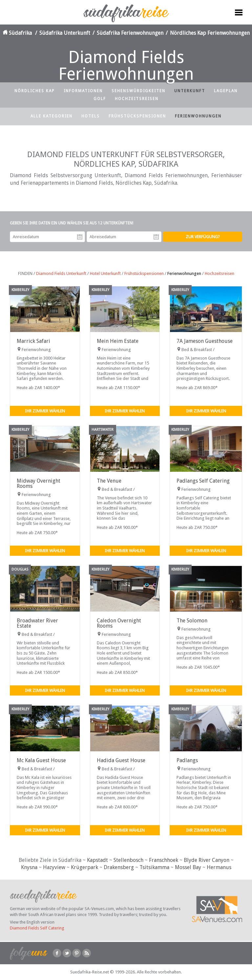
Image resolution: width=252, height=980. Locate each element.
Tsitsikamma (154, 867)
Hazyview (54, 867)
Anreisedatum (80, 237)
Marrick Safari (33, 341)
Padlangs (187, 760)
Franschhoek (164, 860)
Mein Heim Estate (118, 341)
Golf (100, 99)
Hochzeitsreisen (137, 99)
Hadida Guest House (121, 760)
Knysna (29, 867)
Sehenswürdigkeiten (138, 91)
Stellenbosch (128, 860)
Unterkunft (190, 91)
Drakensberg (119, 867)
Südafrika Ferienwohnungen (130, 33)
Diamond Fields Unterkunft (61, 273)
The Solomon (192, 621)
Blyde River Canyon (207, 860)
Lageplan (226, 91)
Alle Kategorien (52, 116)
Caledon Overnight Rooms (119, 623)
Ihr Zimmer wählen (45, 411)
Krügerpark (84, 867)
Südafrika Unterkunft (65, 33)
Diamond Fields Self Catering (37, 928)
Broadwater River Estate (37, 623)
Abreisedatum (156, 237)
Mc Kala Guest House (41, 760)
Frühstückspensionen (137, 116)
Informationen (83, 91)
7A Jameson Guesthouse (205, 341)
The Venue (109, 481)
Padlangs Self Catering (203, 481)
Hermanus (219, 867)
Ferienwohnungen (198, 116)
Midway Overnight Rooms (39, 483)
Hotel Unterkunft (105, 273)
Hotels (91, 116)
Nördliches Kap (35, 91)
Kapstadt (97, 860)
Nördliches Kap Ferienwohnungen (210, 33)
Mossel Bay (188, 867)
